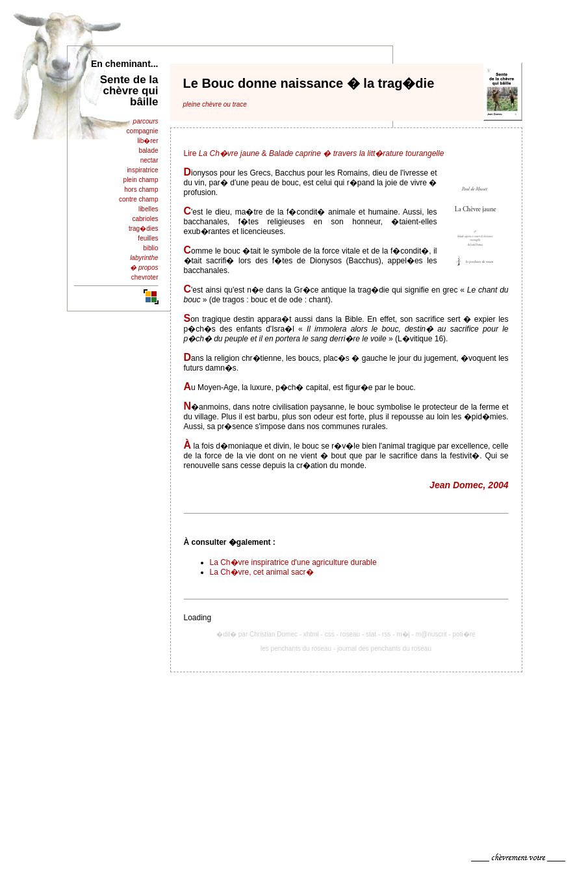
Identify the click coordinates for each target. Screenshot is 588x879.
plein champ (141, 180)
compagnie (143, 131)
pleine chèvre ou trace (215, 104)
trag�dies (144, 229)
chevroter (145, 277)
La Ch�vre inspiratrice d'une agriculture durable (293, 562)
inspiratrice (142, 170)
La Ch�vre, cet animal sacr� (262, 572)
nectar (149, 160)
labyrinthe (144, 258)
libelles (148, 209)
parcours (146, 121)
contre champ (139, 199)
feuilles (148, 238)
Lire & (314, 153)
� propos (144, 268)
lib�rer (147, 141)
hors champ (141, 190)
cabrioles (145, 219)
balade (148, 151)
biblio (150, 248)
